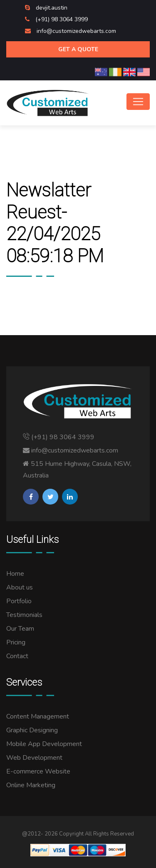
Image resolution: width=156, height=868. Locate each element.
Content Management (38, 716)
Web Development (34, 758)
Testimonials (24, 615)
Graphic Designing (32, 730)
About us (20, 587)
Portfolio (19, 601)
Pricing (16, 642)
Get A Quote (78, 49)
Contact (17, 656)
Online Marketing (31, 785)
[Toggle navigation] (138, 102)
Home (15, 574)
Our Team (20, 629)
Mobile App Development (44, 744)
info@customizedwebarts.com (76, 31)
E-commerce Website (38, 771)
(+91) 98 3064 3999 (62, 19)
